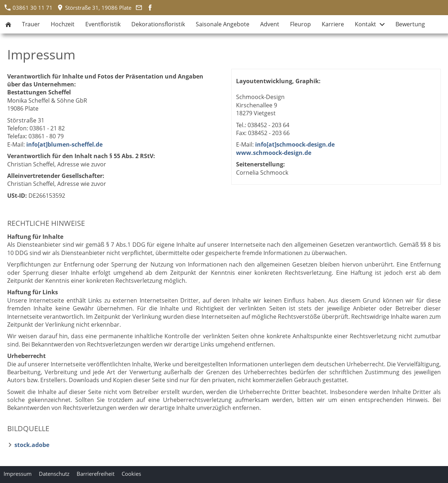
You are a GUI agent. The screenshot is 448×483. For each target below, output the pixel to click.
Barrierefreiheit (96, 474)
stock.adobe (32, 445)
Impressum (18, 474)
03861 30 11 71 (29, 8)
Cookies (131, 474)
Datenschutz (54, 474)
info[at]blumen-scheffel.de (64, 144)
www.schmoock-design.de (274, 153)
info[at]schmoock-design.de (295, 144)
